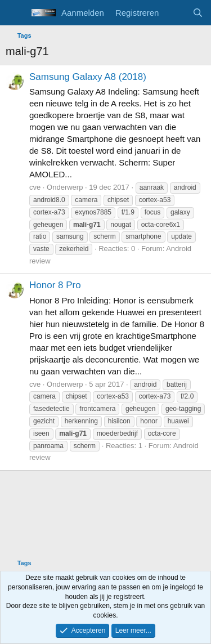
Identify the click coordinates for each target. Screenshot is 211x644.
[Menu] (15, 13)
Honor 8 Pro (55, 285)
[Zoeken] (198, 13)
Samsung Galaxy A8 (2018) (88, 77)
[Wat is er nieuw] (175, 13)
